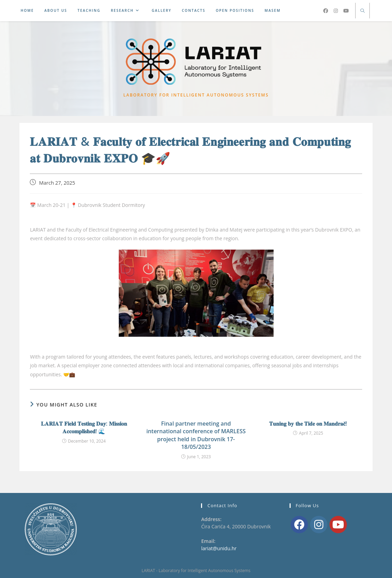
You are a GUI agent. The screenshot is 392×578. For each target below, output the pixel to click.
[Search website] (362, 11)
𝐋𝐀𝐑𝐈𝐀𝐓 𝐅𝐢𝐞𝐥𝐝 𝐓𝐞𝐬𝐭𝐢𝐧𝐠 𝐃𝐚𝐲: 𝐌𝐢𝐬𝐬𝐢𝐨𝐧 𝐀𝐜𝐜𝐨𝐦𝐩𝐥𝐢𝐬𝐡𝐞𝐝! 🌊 (84, 429)
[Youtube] (338, 525)
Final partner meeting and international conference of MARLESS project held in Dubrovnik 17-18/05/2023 (196, 437)
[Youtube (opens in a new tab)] (346, 11)
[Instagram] (319, 525)
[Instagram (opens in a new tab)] (336, 11)
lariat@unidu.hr (219, 549)
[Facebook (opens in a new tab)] (326, 11)
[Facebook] (299, 525)
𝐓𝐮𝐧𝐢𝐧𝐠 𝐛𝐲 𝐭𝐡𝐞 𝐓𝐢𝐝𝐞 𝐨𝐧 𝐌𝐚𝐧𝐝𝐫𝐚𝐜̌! (308, 425)
